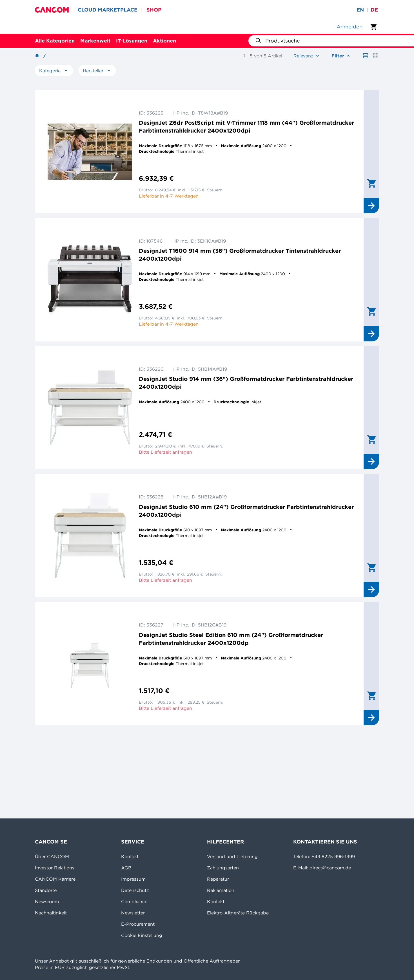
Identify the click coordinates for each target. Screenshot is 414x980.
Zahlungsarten (223, 868)
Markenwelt (95, 41)
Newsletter (133, 913)
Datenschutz (135, 890)
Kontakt (130, 856)
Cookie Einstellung (142, 935)
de (374, 10)
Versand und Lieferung (232, 856)
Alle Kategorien (55, 41)
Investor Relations (55, 868)
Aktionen (164, 41)
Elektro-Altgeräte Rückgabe (238, 913)
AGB (126, 868)
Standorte (46, 890)
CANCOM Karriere (55, 879)
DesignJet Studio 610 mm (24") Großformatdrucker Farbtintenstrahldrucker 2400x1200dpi (246, 511)
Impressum (133, 879)
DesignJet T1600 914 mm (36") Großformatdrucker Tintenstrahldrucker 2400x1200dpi (240, 255)
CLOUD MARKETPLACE (108, 10)
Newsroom (47, 901)
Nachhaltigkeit (51, 913)
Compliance (134, 901)
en (360, 10)
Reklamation (221, 890)
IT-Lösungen (132, 41)
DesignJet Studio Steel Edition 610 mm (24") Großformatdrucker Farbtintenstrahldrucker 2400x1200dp (231, 639)
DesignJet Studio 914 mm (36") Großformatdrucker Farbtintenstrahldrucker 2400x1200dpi (246, 383)
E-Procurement (138, 924)
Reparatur (218, 879)
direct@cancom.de (330, 868)
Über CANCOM (52, 856)
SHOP (154, 10)
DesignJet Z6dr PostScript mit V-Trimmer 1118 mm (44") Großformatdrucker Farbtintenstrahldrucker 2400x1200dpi (246, 127)
